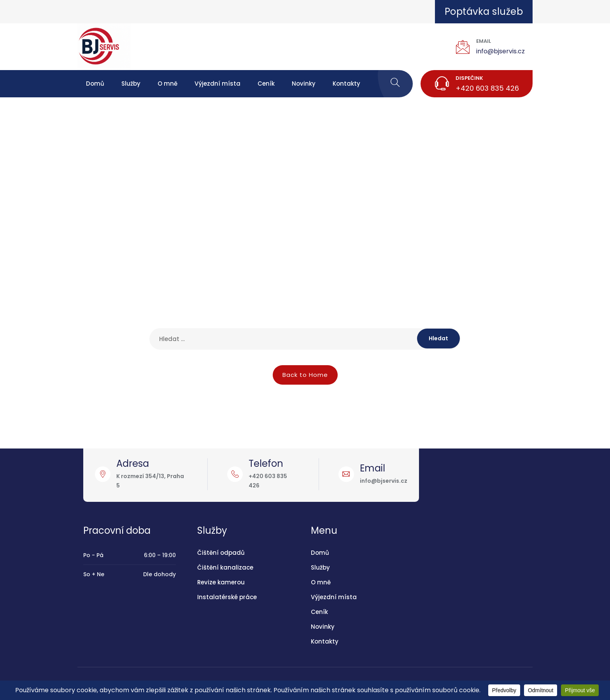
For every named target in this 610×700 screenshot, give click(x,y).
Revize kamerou (221, 582)
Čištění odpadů (221, 553)
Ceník (266, 84)
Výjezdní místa (217, 84)
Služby (131, 84)
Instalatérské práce (227, 597)
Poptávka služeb (484, 11)
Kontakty (346, 84)
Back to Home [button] (305, 375)
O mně (167, 84)
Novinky (304, 84)
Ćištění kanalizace (225, 567)
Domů (95, 84)
